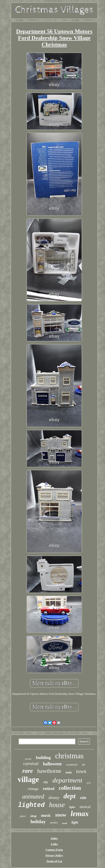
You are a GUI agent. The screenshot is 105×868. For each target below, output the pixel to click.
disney (54, 798)
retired (49, 789)
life (83, 765)
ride (83, 798)
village (28, 780)
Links (54, 844)
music (46, 815)
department (67, 780)
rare (28, 771)
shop (33, 816)
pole (89, 783)
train (69, 772)
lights (72, 807)
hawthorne (49, 771)
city (46, 782)
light (75, 822)
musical (85, 807)
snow (61, 815)
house (57, 805)
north (65, 823)
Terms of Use (54, 861)
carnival (31, 764)
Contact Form (54, 850)
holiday (38, 821)
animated (33, 797)
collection (70, 788)
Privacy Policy (54, 855)
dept (69, 796)
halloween (52, 764)
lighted (31, 805)
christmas (69, 756)
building (43, 758)
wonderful (72, 765)
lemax (80, 814)
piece (23, 816)
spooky (28, 759)
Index (54, 838)
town (81, 771)
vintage (33, 789)
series (54, 822)
